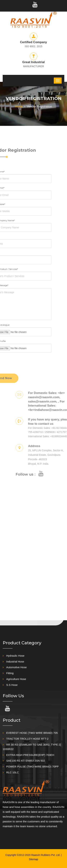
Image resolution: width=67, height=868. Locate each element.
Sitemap (33, 859)
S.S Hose (12, 685)
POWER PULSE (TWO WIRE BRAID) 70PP (32, 766)
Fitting (10, 673)
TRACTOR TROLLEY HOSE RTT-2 (27, 739)
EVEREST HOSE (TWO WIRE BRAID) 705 (32, 733)
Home (19, 106)
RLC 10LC (13, 772)
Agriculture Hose (16, 679)
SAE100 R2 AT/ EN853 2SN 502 (26, 761)
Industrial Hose (15, 662)
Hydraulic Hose (15, 656)
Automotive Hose (16, 667)
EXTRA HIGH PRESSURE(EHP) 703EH (30, 755)
